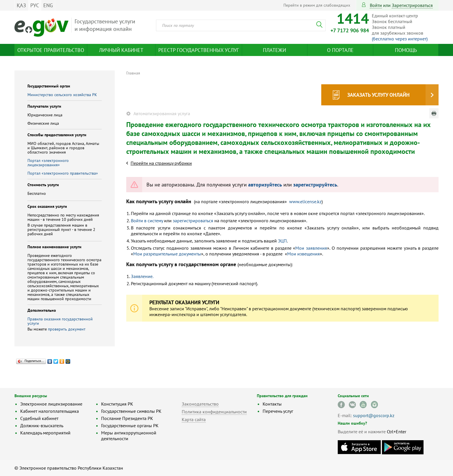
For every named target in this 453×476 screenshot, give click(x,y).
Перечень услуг (278, 411)
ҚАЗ (21, 5)
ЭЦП (282, 241)
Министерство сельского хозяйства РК (62, 95)
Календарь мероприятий (45, 433)
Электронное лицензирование (51, 404)
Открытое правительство (51, 50)
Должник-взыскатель (42, 425)
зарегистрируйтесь (315, 185)
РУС (35, 5)
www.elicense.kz (305, 201)
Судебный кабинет (39, 418)
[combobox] (241, 25)
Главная (133, 73)
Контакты (272, 404)
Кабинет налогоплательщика (50, 411)
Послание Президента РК (127, 418)
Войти (376, 5)
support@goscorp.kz (374, 415)
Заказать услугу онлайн (378, 95)
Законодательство (200, 404)
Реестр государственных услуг (199, 50)
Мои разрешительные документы (167, 254)
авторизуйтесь (265, 185)
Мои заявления (311, 248)
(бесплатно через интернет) (400, 39)
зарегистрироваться (412, 5)
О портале (340, 50)
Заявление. (142, 276)
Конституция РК (117, 404)
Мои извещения (303, 254)
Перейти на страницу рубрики (161, 163)
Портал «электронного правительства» (63, 173)
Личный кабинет (121, 50)
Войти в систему (147, 221)
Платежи (274, 50)
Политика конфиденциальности (214, 412)
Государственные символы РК (131, 411)
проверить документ (67, 329)
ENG (48, 5)
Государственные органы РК (130, 425)
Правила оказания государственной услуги (60, 321)
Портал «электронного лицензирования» (48, 163)
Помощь (406, 50)
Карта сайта (194, 419)
